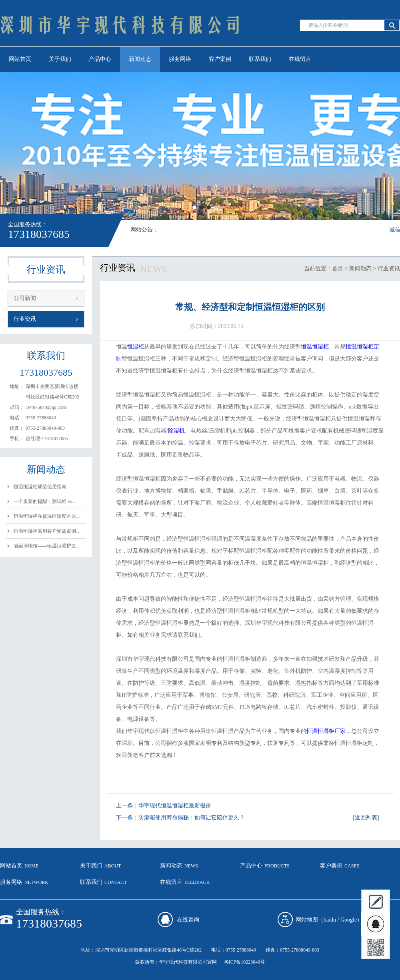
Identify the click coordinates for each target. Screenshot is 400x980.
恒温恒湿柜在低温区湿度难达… (47, 516)
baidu (330, 920)
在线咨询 (188, 920)
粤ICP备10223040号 (245, 962)
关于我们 (60, 59)
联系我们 (260, 59)
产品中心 (100, 59)
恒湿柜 (136, 347)
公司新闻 (25, 298)
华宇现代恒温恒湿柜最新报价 (175, 806)
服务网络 (180, 59)
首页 (338, 269)
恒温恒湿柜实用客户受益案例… (47, 531)
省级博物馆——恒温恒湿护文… (47, 546)
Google (349, 920)
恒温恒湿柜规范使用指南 (40, 487)
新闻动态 (140, 59)
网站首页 (20, 59)
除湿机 (176, 431)
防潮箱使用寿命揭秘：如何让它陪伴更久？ (192, 818)
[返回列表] (366, 818)
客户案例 (220, 59)
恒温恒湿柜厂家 (326, 731)
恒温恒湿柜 (315, 347)
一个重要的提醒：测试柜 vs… (45, 501)
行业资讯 (25, 319)
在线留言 (300, 59)
